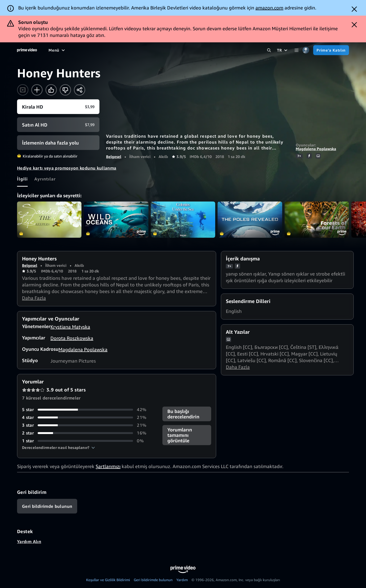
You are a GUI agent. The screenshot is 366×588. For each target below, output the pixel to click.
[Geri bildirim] (47, 506)
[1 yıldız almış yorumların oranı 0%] (87, 441)
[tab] (22, 179)
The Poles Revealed (250, 220)
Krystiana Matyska (70, 327)
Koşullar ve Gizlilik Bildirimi (108, 580)
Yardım (182, 580)
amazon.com (269, 8)
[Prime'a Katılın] (331, 50)
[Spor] (122, 50)
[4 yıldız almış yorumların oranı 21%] (87, 417)
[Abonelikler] (192, 50)
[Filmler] (76, 50)
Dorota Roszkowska (72, 338)
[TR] (283, 50)
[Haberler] (141, 50)
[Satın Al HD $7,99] (58, 125)
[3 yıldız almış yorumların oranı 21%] (87, 425)
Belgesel (114, 157)
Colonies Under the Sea (183, 220)
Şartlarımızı (108, 466)
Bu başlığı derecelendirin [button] (183, 414)
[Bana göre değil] (65, 90)
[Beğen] (51, 90)
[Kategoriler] (297, 50)
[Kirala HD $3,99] (58, 107)
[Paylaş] (80, 90)
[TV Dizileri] (100, 50)
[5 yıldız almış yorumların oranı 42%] (87, 410)
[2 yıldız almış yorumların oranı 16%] (87, 433)
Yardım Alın (29, 541)
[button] (58, 448)
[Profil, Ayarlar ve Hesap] (306, 50)
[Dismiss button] (354, 9)
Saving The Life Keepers (49, 220)
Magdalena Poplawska (316, 149)
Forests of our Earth (317, 220)
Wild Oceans (116, 220)
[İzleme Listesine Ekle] (37, 90)
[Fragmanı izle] (23, 90)
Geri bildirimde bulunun (153, 580)
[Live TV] (164, 50)
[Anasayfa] (27, 50)
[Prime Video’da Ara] (269, 50)
